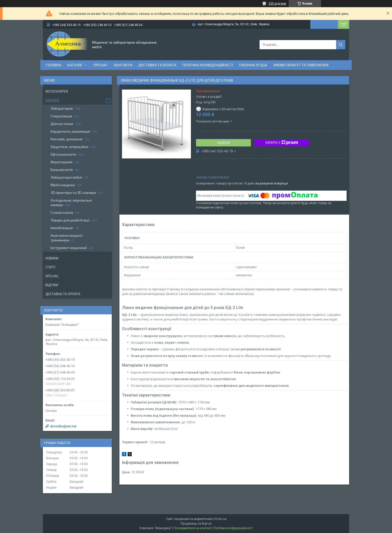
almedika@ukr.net (63, 426)
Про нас (101, 65)
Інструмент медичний (69, 248)
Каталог (75, 65)
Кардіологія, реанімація (70, 131)
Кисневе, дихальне (67, 139)
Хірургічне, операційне (70, 147)
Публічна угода (253, 65)
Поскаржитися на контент (193, 528)
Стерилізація (61, 116)
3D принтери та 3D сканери (73, 193)
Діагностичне (62, 124)
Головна (54, 65)
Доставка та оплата (157, 65)
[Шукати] (341, 45)
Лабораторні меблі (66, 177)
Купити (224, 143)
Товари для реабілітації (70, 220)
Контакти (123, 65)
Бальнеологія (62, 170)
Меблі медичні (63, 185)
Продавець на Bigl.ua (196, 524)
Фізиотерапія (62, 162)
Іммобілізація (62, 228)
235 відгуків (277, 4)
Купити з (282, 143)
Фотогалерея (57, 91)
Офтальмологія (63, 154)
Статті (50, 267)
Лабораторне (62, 108)
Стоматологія (62, 212)
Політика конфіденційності (208, 65)
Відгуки (52, 285)
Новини (52, 258)
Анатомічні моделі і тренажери (67, 238)
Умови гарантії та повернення (301, 65)
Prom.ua (220, 519)
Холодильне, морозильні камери (71, 202)
